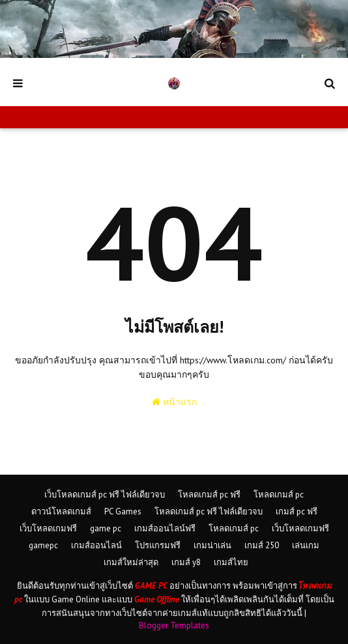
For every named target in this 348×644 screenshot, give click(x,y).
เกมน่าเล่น (212, 545)
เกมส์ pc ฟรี (297, 511)
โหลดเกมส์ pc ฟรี (209, 495)
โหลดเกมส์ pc (279, 495)
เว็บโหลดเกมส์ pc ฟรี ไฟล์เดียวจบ (105, 495)
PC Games (123, 511)
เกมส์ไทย (231, 562)
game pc (106, 528)
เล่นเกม (306, 545)
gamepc (43, 545)
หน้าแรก (174, 402)
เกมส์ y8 (186, 562)
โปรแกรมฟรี (158, 545)
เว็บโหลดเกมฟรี (48, 528)
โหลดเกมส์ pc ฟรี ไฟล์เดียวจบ (209, 511)
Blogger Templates (174, 625)
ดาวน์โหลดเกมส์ (61, 511)
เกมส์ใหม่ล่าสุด (131, 562)
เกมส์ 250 (262, 545)
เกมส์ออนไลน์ (96, 545)
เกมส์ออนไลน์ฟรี (165, 528)
